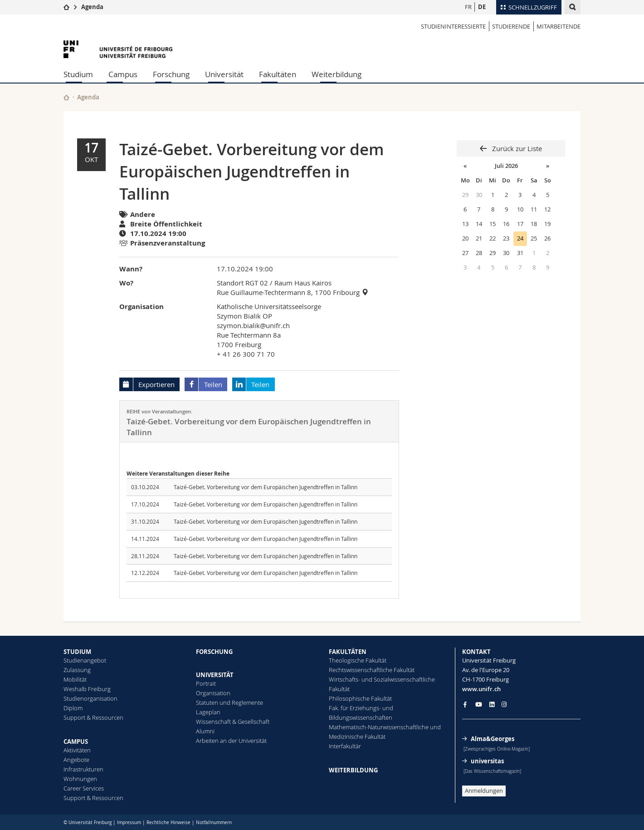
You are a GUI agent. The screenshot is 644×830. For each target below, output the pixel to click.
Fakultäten (278, 74)
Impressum (129, 823)
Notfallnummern (214, 823)
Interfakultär (345, 746)
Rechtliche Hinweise (168, 823)
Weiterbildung (337, 74)
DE (482, 7)
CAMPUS (76, 742)
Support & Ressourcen (93, 717)
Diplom (73, 708)
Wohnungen (80, 779)
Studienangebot (85, 660)
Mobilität (75, 679)
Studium (78, 74)
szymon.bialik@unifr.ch (253, 325)
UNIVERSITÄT (215, 675)
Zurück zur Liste (516, 148)
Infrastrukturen (83, 769)
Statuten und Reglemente (229, 702)
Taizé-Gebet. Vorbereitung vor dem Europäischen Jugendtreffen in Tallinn (266, 487)
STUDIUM (77, 652)
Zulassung (77, 670)
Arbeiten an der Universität (231, 741)
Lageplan (208, 712)
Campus (123, 74)
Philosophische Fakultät (360, 698)
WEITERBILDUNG (353, 770)
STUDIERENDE (511, 26)
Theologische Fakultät (358, 660)
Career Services (84, 788)
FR (468, 7)
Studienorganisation (90, 698)
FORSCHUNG (214, 652)
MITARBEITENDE (559, 26)
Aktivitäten (77, 750)
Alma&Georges (493, 739)
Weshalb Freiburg (87, 689)
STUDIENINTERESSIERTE (453, 26)
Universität (224, 74)
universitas (487, 761)
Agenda (92, 7)
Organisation (213, 693)
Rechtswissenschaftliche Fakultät (372, 670)
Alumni (205, 731)
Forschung (171, 74)
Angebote (76, 760)
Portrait (206, 683)
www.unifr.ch (481, 689)
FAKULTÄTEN (348, 652)
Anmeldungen (484, 791)
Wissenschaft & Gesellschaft (233, 722)
